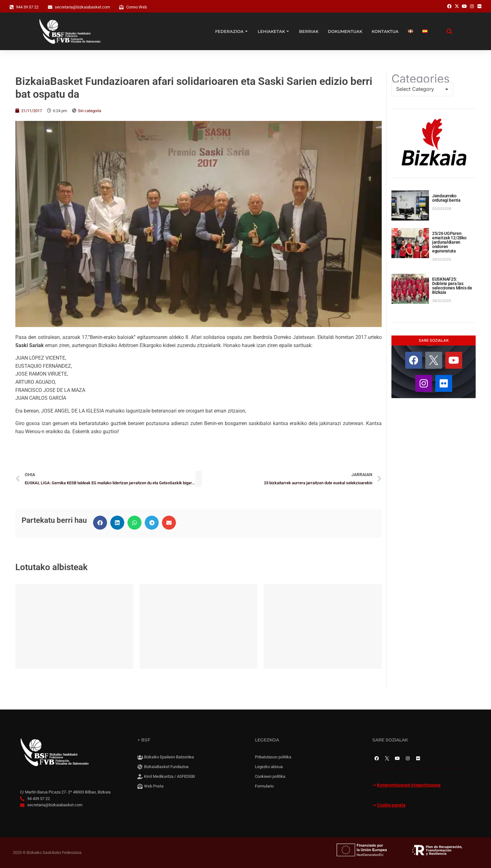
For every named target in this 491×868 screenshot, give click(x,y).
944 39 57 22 (27, 7)
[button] (100, 523)
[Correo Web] (121, 7)
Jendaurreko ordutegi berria (446, 198)
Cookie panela (391, 805)
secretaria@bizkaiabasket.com (82, 7)
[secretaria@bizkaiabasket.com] (50, 7)
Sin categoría (90, 111)
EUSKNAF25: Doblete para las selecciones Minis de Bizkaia (452, 286)
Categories (421, 79)
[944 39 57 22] (12, 7)
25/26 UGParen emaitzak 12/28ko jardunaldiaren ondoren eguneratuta (449, 242)
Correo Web (137, 7)
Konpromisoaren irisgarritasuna (409, 785)
